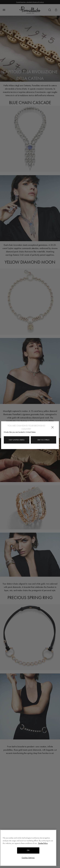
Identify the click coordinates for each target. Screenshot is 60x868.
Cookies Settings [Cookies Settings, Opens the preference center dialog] (28, 859)
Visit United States (17, 440)
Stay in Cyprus (43, 440)
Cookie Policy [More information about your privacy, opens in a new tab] (43, 844)
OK (28, 851)
